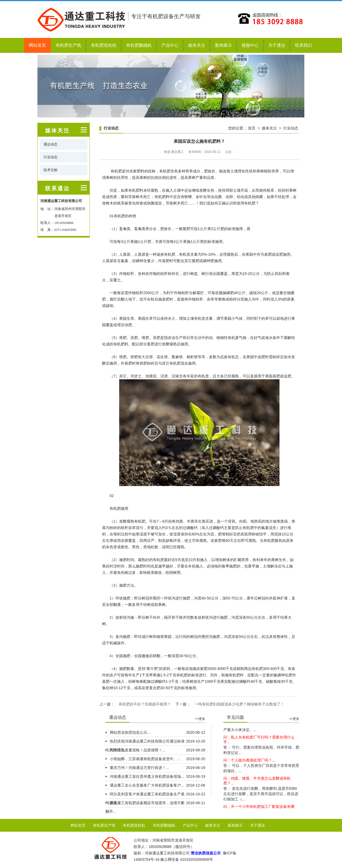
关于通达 (277, 45)
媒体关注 (197, 45)
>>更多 (200, 719)
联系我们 (304, 45)
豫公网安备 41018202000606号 (187, 859)
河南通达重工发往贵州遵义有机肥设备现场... (147, 776)
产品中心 (170, 45)
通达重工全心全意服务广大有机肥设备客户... (147, 785)
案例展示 (223, 45)
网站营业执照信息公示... (130, 732)
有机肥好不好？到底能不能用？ (145, 704)
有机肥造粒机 (104, 45)
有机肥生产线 (68, 45)
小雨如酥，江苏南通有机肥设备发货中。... (145, 759)
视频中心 (250, 45)
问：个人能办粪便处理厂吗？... (249, 767)
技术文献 (50, 170)
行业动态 (50, 157)
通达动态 (50, 144)
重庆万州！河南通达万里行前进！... (139, 768)
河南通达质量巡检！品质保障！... (138, 750)
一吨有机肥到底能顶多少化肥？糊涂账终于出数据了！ (239, 704)
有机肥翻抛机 (139, 45)
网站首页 (37, 45)
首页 (252, 128)
